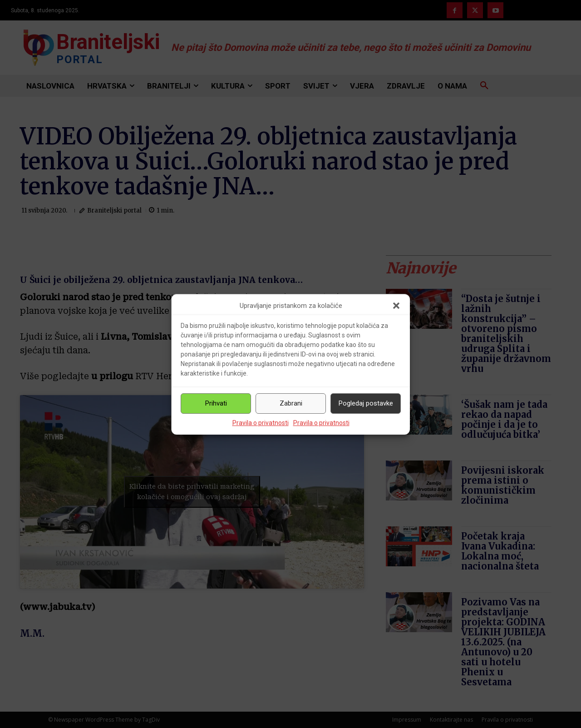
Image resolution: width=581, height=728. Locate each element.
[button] (396, 306)
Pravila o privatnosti (261, 423)
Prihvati (216, 403)
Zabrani (291, 403)
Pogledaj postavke (366, 403)
